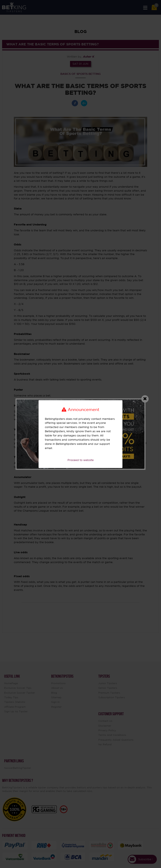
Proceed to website (81, 460)
